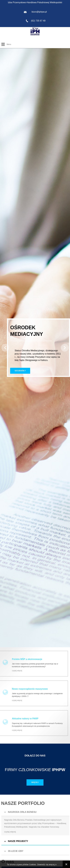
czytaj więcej (17, 671)
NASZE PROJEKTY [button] (18, 841)
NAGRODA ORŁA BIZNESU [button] (22, 812)
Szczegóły (20, 371)
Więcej (35, 782)
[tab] (35, 812)
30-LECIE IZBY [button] (16, 851)
